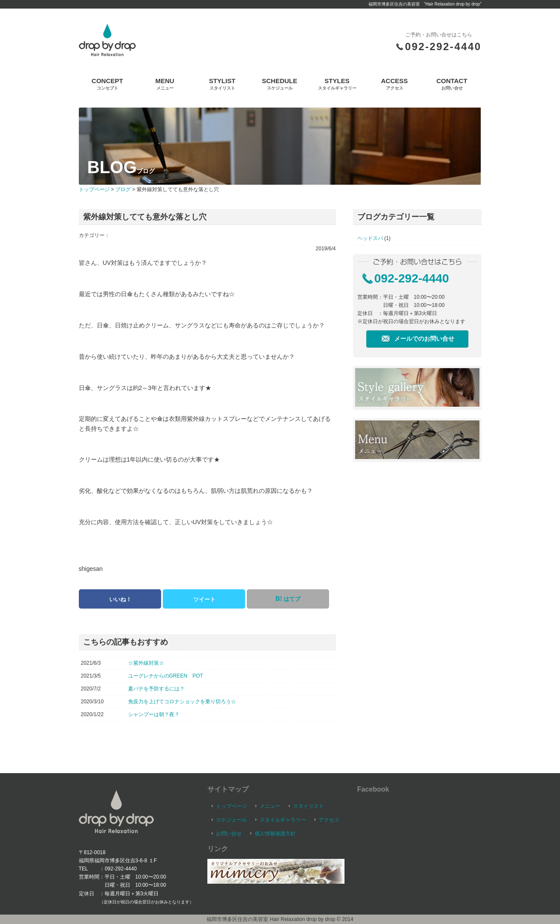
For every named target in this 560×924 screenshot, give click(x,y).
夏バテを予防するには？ (156, 689)
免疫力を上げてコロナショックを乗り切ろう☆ (182, 702)
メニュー (270, 806)
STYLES (337, 84)
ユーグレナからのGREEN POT (166, 676)
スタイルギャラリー (283, 820)
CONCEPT (107, 84)
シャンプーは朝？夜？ (154, 714)
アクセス (329, 820)
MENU (165, 84)
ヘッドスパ (370, 238)
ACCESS (394, 84)
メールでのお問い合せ (424, 339)
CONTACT (452, 84)
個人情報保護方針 (275, 834)
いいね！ (120, 599)
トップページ (94, 189)
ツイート (204, 599)
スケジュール (231, 820)
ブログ (123, 189)
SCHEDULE (280, 84)
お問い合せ (229, 834)
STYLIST (222, 84)
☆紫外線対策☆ (146, 663)
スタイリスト (308, 806)
